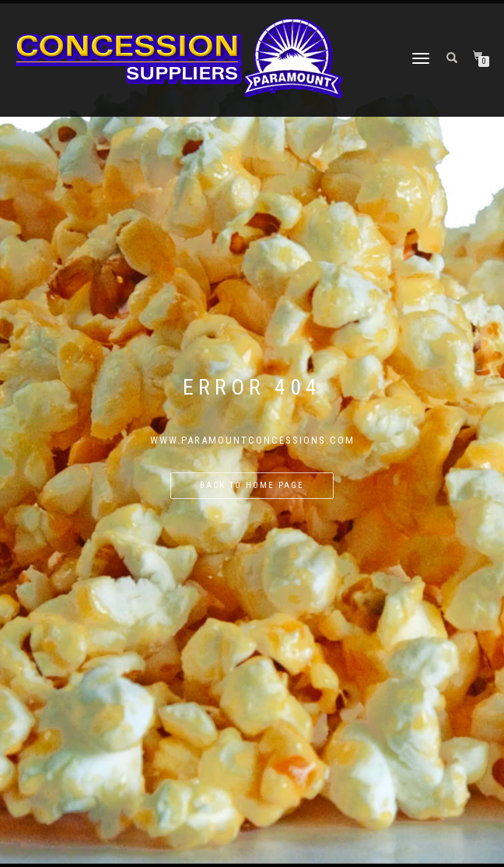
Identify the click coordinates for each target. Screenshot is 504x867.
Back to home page (252, 485)
